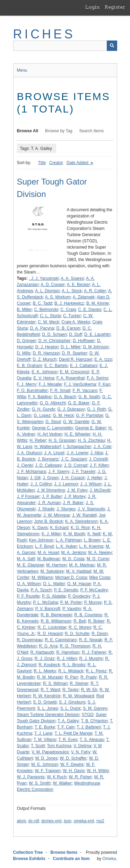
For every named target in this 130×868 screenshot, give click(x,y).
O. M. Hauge (79, 584)
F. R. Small (60, 391)
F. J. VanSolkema (80, 384)
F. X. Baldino (40, 397)
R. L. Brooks (74, 665)
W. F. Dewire (72, 764)
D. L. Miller (71, 347)
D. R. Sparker (75, 353)
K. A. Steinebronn (81, 521)
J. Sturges (66, 509)
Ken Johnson (41, 540)
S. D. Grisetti (45, 702)
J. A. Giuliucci (29, 453)
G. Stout (53, 422)
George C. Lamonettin (52, 428)
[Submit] (112, 46)
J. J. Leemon (66, 484)
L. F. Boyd (44, 546)
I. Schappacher (77, 447)
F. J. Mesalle (50, 384)
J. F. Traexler (84, 472)
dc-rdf (34, 821)
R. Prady (89, 677)
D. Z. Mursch (45, 359)
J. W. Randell (84, 515)
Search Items (92, 131)
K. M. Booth (74, 534)
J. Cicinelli (98, 459)
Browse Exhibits (29, 859)
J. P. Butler (52, 496)
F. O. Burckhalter (32, 391)
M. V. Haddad (79, 571)
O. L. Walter (54, 584)
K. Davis (40, 528)
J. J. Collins (41, 484)
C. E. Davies (90, 310)
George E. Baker (91, 428)
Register (115, 7)
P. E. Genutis (66, 590)
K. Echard (59, 528)
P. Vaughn (72, 609)
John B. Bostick (49, 521)
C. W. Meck (48, 322)
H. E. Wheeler (77, 434)
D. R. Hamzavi (46, 353)
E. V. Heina (44, 378)
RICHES (44, 34)
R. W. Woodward (78, 696)
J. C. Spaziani (74, 459)
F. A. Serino (97, 378)
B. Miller (24, 310)
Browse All (28, 131)
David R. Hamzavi (76, 359)
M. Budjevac (49, 559)
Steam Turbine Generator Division (48, 715)
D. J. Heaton (47, 347)
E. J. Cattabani (84, 366)
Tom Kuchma (59, 746)
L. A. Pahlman (69, 540)
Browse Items (64, 852)
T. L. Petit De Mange (73, 733)
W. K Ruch (57, 777)
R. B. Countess (88, 615)
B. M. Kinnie (98, 303)
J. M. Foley (77, 490)
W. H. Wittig (98, 771)
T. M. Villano (45, 740)
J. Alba (97, 453)
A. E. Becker (79, 285)
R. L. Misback (71, 671)
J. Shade (46, 509)
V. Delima (82, 746)
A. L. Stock (72, 291)
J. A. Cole (102, 447)
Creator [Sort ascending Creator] (56, 163)
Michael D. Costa (71, 578)
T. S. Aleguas (92, 740)
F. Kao (104, 384)
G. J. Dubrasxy (71, 409)
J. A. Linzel (54, 453)
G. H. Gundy (44, 409)
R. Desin (99, 634)
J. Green (51, 478)
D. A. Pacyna (42, 328)
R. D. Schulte (77, 634)
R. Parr (71, 677)
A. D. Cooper (53, 285)
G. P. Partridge (89, 415)
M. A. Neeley (100, 553)
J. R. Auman (49, 503)
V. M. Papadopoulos (50, 752)
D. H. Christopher (55, 341)
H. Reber (38, 440)
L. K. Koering (91, 546)
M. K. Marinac (82, 565)
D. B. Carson (68, 328)
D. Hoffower (84, 341)
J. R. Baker (73, 503)
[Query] (65, 46)
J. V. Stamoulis (91, 509)
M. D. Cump (98, 559)
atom (22, 821)
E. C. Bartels (56, 366)
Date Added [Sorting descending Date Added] (78, 163)
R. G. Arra (48, 646)
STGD (88, 715)
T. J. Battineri (89, 727)
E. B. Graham (30, 366)
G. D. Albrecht (53, 403)
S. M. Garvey (95, 708)
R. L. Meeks (45, 671)
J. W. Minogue (57, 515)
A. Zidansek (84, 297)
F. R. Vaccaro (85, 391)
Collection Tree (28, 852)
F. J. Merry (27, 384)
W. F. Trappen (48, 771)
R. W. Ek (89, 690)
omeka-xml (84, 821)
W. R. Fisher (80, 777)
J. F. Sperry (59, 472)
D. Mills (24, 353)
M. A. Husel (48, 553)
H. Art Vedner (50, 434)
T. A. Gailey (68, 721)
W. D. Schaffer (73, 758)
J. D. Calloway (48, 465)
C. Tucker (72, 316)
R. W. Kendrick (47, 696)
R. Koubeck (49, 665)
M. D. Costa (73, 559)
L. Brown (92, 540)
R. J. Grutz (45, 659)
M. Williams (42, 578)
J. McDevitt (100, 490)
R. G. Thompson (75, 646)
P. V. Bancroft (48, 609)
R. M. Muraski (50, 677)
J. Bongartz (48, 459)
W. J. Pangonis (31, 777)
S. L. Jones (47, 708)
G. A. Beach (65, 397)
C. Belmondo (46, 310)
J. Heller (95, 478)
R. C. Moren (80, 627)
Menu (22, 70)
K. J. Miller (51, 534)
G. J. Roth (96, 409)
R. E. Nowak (91, 640)
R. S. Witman (55, 683)
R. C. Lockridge (52, 627)
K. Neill (94, 534)
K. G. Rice (80, 528)
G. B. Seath (89, 397)
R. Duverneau (30, 640)
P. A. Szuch (41, 590)
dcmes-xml (51, 821)
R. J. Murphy (91, 659)
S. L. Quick (71, 708)
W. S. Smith (40, 783)
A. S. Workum (58, 297)
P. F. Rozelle (28, 596)
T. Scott (38, 746)
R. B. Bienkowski (56, 615)
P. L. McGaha (45, 602)
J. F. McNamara (32, 472)
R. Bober (96, 621)
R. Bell (80, 621)
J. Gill (35, 478)
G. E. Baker (79, 403)
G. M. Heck (63, 415)
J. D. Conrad (76, 465)
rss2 (100, 821)
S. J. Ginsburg (72, 702)
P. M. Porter (71, 602)
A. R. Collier (95, 291)
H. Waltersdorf (47, 447)
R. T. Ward (50, 690)
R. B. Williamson (56, 621)
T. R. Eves (68, 740)
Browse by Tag (59, 131)
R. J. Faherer (94, 652)
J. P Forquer (28, 496)
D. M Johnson (96, 347)
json (68, 821)
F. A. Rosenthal (71, 378)
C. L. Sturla (50, 316)
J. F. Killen (99, 465)
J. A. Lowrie (77, 453)
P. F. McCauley (94, 590)
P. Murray (93, 602)
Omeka (109, 859)
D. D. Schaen (54, 334)
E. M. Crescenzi (75, 372)
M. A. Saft (26, 559)
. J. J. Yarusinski (44, 278)
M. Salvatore (52, 571)
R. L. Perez (96, 671)
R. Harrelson (68, 652)
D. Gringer (27, 341)
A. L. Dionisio (47, 291)
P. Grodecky (79, 596)
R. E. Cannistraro (61, 640)
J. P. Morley (75, 496)
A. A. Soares (72, 278)
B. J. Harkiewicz (69, 303)
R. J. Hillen (67, 659)
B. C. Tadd (43, 303)
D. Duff (75, 334)
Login (93, 7)
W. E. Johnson (45, 764)
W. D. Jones (46, 758)
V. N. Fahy (81, 752)
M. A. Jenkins (74, 553)
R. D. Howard (50, 634)
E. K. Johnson (45, 372)
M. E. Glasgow (31, 565)
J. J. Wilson (91, 484)
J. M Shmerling (51, 490)
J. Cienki (25, 465)
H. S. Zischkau (92, 440)
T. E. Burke (45, 727)
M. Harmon (56, 565)
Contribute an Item (71, 859)
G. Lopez (42, 415)
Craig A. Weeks (76, 322)
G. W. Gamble (76, 422)
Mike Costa (99, 578)
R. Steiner (79, 683)
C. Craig (68, 310)
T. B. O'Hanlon (94, 721)
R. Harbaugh (42, 652)
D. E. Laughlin (97, 334)
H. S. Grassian (62, 440)
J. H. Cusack (73, 478)
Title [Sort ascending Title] (42, 163)
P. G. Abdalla (54, 596)
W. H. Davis (74, 771)
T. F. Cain (66, 727)
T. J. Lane (43, 733)
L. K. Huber (66, 546)
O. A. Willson (29, 584)
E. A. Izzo (103, 359)
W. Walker (62, 783)
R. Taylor (71, 690)
